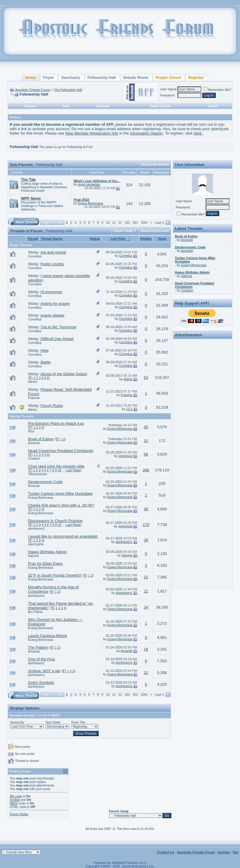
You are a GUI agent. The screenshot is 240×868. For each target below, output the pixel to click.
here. (198, 133)
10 (108, 222)
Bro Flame (35, 612)
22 (146, 673)
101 (127, 222)
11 (114, 222)
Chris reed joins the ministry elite (56, 466)
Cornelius (35, 256)
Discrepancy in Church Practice (55, 521)
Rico (31, 431)
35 (146, 427)
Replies (146, 239)
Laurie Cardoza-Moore (47, 636)
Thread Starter (52, 239)
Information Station (146, 133)
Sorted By (17, 722)
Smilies (15, 800)
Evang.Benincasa (90, 203)
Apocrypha (36, 544)
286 (146, 470)
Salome (33, 556)
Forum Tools (123, 231)
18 (146, 649)
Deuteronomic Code (45, 482)
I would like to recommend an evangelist (63, 536)
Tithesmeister (38, 474)
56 (146, 454)
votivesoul (125, 456)
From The (78, 722)
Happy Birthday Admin (47, 552)
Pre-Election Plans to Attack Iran (56, 423)
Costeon (34, 458)
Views (162, 239)
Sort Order (53, 722)
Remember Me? (217, 90)
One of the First (41, 659)
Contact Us (166, 852)
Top (235, 852)
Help (44, 350)
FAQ (66, 106)
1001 (144, 222)
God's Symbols (41, 683)
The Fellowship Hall (68, 90)
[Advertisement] (202, 429)
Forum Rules (52, 406)
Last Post (118, 239)
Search (213, 106)
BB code (16, 796)
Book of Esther (41, 439)
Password (167, 95)
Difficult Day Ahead (57, 339)
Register (30, 106)
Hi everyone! (51, 292)
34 (146, 607)
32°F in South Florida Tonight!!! (55, 575)
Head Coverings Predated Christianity (61, 451)
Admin (32, 382)
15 (146, 577)
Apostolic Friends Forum (33, 90)
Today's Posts (160, 106)
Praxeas (34, 398)
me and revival (53, 252)
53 (146, 377)
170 (146, 525)
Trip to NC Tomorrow (58, 327)
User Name (168, 89)
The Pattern (38, 647)
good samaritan (89, 184)
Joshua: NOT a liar (44, 671)
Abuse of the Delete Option (64, 374)
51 (120, 222)
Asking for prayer (55, 304)
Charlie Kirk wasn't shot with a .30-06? (61, 505)
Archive (224, 852)
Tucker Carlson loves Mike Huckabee (60, 494)
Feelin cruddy (52, 264)
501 (135, 222)
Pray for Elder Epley (45, 564)
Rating (95, 239)
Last (159, 222)
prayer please (52, 315)
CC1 (129, 409)
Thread (33, 239)
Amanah (34, 443)
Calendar (103, 106)
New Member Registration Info (92, 133)
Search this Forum (155, 164)
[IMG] (14, 803)
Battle (45, 362)
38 (146, 509)
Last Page (73, 470)
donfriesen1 (36, 529)
